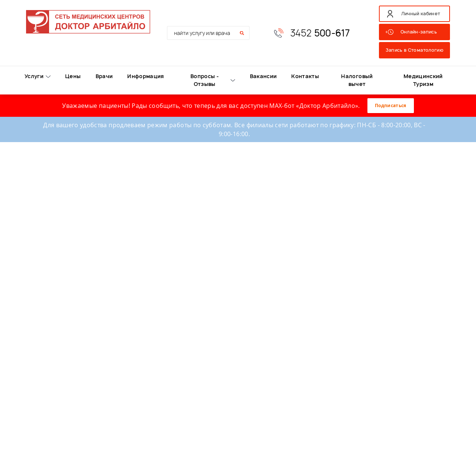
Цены (73, 76)
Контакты (305, 76)
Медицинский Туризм (423, 80)
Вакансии (263, 76)
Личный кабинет (421, 14)
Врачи (104, 76)
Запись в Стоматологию (414, 50)
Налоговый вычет (357, 80)
